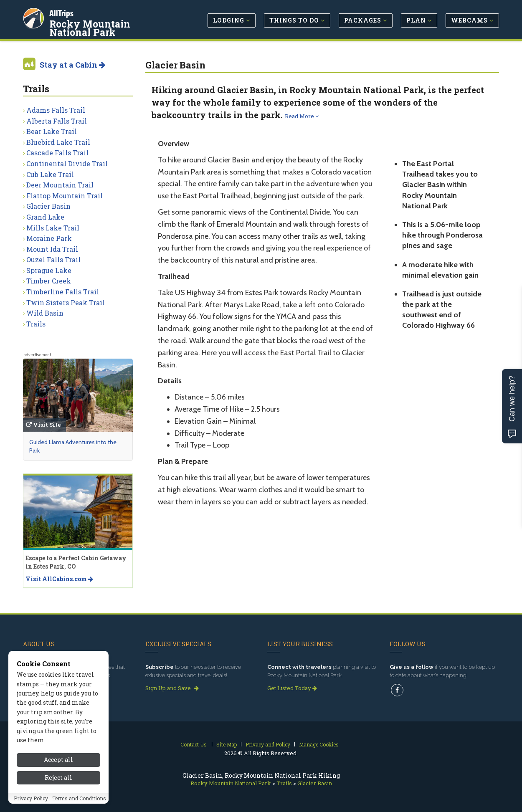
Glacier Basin (48, 206)
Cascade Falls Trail (57, 153)
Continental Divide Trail (67, 163)
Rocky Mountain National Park (113, 27)
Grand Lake (45, 217)
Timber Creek (49, 281)
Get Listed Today (292, 688)
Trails (36, 324)
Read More (302, 116)
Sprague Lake (49, 270)
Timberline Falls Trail (63, 292)
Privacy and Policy (268, 744)
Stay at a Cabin (72, 65)
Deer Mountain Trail (60, 185)
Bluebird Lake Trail (58, 142)
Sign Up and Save (172, 688)
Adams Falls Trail (56, 110)
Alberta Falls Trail (57, 121)
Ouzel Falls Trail (53, 259)
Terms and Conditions (79, 801)
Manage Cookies (319, 744)
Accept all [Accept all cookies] (58, 763)
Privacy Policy (31, 801)
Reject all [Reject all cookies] (58, 780)
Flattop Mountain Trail (65, 196)
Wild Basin (45, 313)
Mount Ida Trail (52, 249)
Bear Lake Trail (52, 131)
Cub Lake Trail (50, 174)
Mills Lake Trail (53, 228)
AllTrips (63, 12)
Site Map (227, 744)
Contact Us (194, 744)
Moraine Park (49, 238)
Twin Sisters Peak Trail (66, 302)
